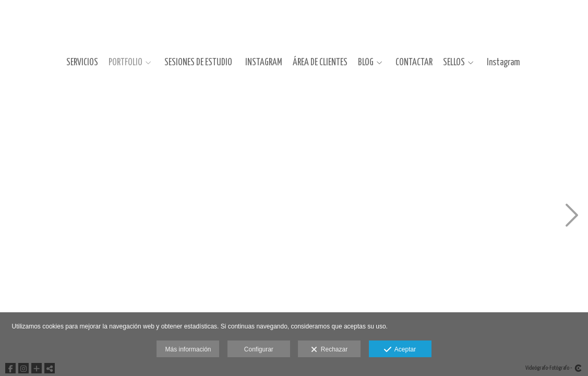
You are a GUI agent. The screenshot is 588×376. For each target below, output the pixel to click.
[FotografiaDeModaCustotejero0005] (339, 145)
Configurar (259, 349)
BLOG (366, 63)
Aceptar (400, 350)
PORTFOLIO (125, 63)
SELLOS (454, 63)
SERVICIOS (82, 63)
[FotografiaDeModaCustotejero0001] (68, 145)
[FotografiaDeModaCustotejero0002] (68, 289)
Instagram (503, 63)
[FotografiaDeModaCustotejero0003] (203, 145)
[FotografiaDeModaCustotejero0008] (475, 289)
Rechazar (329, 350)
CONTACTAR (414, 63)
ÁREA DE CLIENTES (320, 63)
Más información (188, 349)
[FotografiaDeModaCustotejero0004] (203, 289)
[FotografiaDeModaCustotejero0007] (475, 145)
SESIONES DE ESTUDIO (198, 63)
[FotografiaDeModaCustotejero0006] (339, 289)
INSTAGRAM (264, 63)
